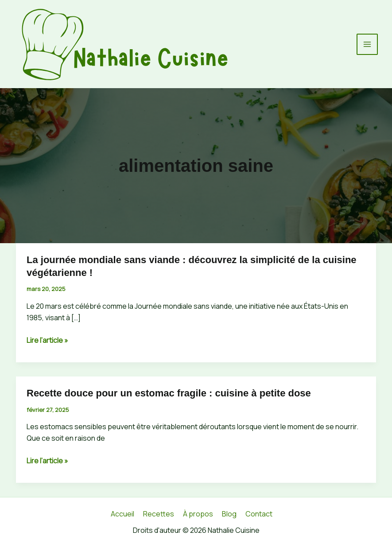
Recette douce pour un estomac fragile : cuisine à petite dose (169, 393)
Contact (259, 514)
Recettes (159, 514)
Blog (229, 514)
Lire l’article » (47, 340)
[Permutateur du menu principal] (367, 44)
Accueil (122, 514)
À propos (198, 514)
